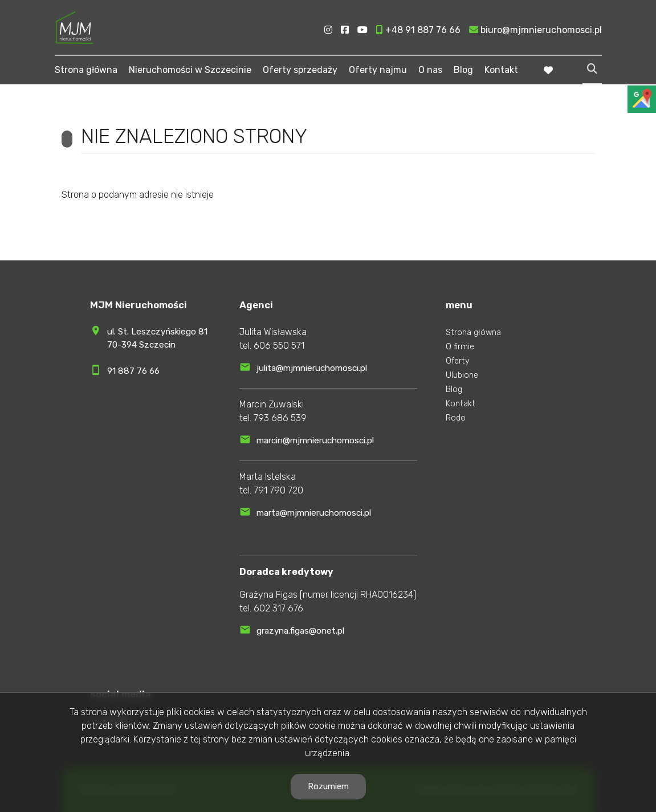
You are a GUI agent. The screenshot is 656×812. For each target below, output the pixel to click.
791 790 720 (278, 490)
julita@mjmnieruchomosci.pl (312, 368)
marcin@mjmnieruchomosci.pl (315, 440)
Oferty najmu (378, 70)
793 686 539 (280, 418)
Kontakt (501, 70)
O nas (430, 70)
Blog (463, 70)
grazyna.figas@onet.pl (300, 631)
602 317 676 (278, 608)
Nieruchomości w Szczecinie (190, 70)
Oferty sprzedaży (300, 70)
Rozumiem (328, 786)
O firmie (460, 347)
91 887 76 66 (133, 371)
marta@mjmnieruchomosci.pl (314, 513)
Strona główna (86, 70)
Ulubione (462, 375)
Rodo (456, 418)
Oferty (458, 361)
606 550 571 (279, 346)
